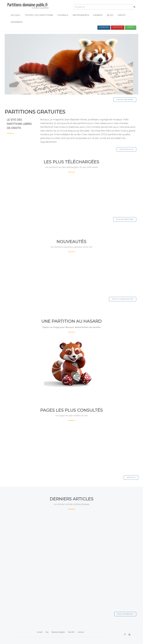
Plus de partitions (125, 219)
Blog (110, 15)
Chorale (63, 15)
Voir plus (131, 478)
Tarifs (122, 15)
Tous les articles (125, 614)
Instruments (81, 15)
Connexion (104, 27)
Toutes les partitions (39, 15)
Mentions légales (58, 632)
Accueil (16, 15)
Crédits (131, 27)
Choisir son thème (125, 100)
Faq (47, 632)
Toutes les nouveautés (123, 299)
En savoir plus (126, 149)
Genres (98, 15)
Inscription (118, 27)
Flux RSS (71, 632)
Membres (17, 22)
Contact (81, 632)
